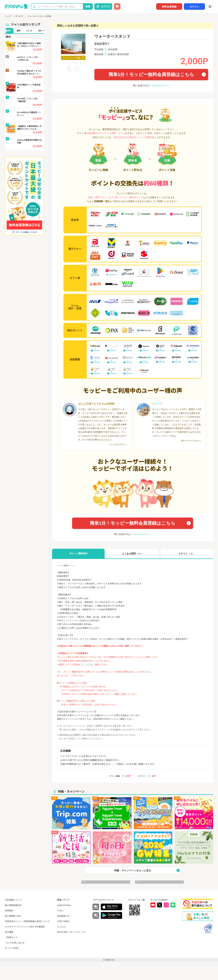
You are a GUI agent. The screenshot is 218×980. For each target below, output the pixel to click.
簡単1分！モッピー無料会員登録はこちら (151, 74)
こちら (85, 664)
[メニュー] (210, 6)
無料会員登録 (169, 7)
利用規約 (9, 911)
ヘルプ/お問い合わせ (15, 943)
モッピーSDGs (12, 948)
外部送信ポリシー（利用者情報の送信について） (28, 921)
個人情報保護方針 (13, 905)
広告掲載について (13, 900)
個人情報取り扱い (13, 916)
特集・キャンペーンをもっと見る (133, 870)
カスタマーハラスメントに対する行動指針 (25, 927)
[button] (5, 31)
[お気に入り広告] (117, 6)
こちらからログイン (159, 85)
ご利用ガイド (11, 937)
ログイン (194, 7)
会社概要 (9, 932)
